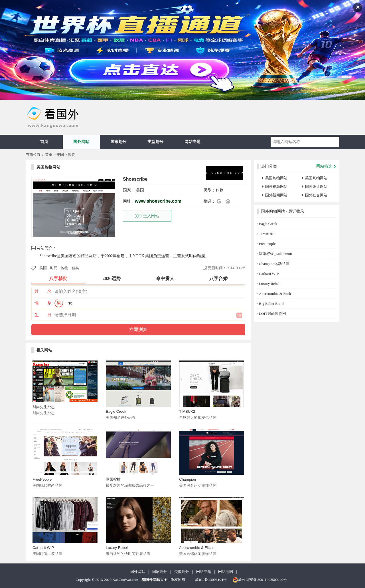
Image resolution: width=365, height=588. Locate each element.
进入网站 (151, 216)
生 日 (43, 315)
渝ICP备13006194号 (211, 580)
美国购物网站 (48, 167)
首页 (44, 142)
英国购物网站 (316, 178)
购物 (72, 155)
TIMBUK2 (187, 411)
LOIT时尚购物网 (272, 314)
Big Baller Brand (272, 304)
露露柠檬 (113, 479)
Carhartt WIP (43, 548)
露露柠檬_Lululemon (275, 254)
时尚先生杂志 (44, 407)
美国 (60, 155)
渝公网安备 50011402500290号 (260, 580)
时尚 (54, 268)
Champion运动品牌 (274, 264)
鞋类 (75, 268)
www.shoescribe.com (158, 201)
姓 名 (43, 291)
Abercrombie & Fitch (196, 548)
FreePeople (42, 479)
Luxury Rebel (117, 548)
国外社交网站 (316, 195)
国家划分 (118, 142)
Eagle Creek (116, 411)
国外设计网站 (316, 187)
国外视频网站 (276, 187)
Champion (187, 479)
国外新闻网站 (276, 195)
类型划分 (155, 142)
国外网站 (81, 142)
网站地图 (226, 572)
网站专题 (192, 142)
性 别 (43, 303)
